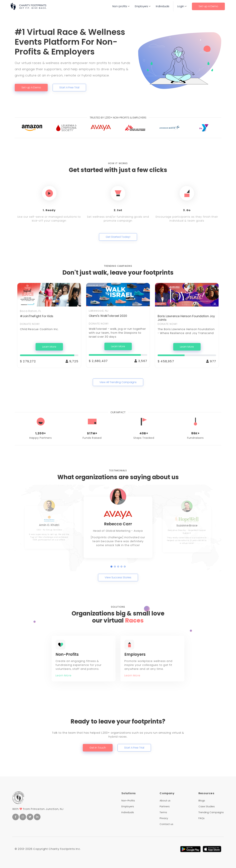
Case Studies (207, 806)
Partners (165, 806)
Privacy (164, 818)
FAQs (202, 818)
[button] (111, 566)
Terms (163, 812)
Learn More (49, 347)
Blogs (202, 800)
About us (165, 800)
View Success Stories (118, 577)
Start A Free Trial (69, 87)
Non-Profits (128, 800)
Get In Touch (98, 748)
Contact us (166, 824)
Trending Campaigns (211, 812)
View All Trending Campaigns (118, 382)
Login (181, 6)
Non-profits (120, 6)
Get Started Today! (118, 237)
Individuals (163, 6)
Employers (141, 6)
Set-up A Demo (208, 6)
